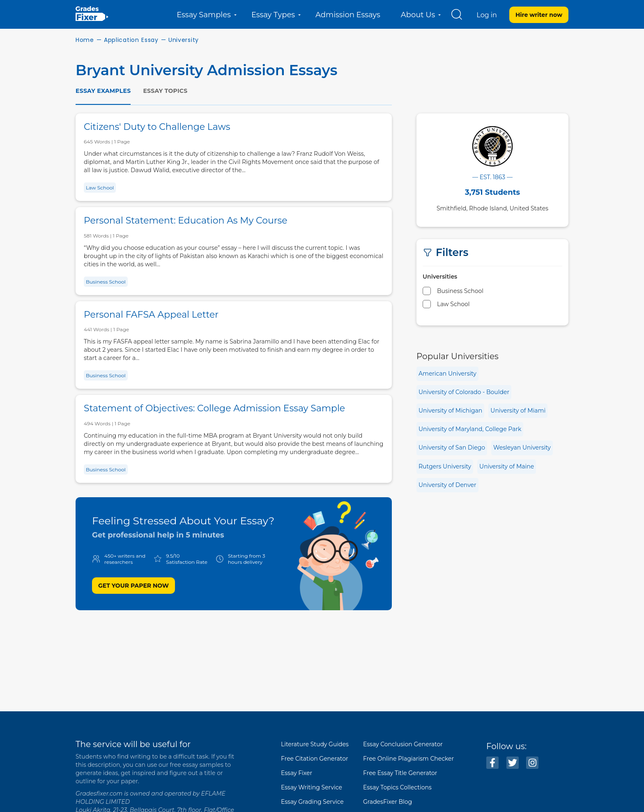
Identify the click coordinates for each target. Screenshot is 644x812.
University (184, 40)
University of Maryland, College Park (470, 429)
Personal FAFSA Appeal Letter (151, 315)
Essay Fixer (297, 773)
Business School (106, 282)
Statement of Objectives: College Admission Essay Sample (214, 408)
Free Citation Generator (315, 759)
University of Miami (518, 411)
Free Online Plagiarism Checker (408, 759)
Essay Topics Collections (397, 787)
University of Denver (447, 485)
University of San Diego (452, 448)
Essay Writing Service (312, 787)
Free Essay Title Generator (400, 773)
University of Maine (507, 466)
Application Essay (131, 40)
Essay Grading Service (312, 802)
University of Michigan (450, 411)
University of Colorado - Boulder (464, 392)
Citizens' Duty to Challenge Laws (157, 127)
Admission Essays (348, 15)
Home (85, 40)
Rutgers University (445, 466)
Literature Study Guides (315, 744)
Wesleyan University (522, 448)
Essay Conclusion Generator (403, 744)
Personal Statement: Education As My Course (186, 220)
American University (447, 374)
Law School (100, 188)
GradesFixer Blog (388, 802)
